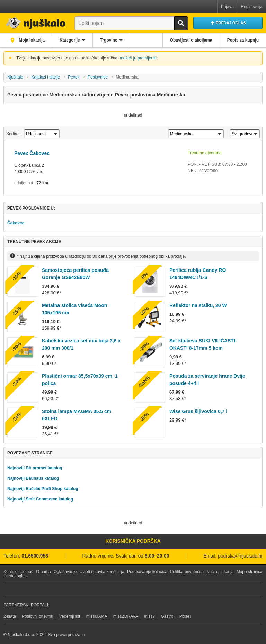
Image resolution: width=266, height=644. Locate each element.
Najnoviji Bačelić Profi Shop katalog (43, 489)
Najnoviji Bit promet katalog (35, 468)
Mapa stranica (250, 572)
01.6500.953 (35, 556)
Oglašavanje (65, 572)
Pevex (74, 77)
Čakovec (16, 223)
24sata (10, 616)
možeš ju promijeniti (138, 58)
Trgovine (109, 40)
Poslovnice (98, 77)
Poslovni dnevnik (37, 616)
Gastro (167, 616)
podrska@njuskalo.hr (240, 556)
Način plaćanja (220, 572)
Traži (181, 23)
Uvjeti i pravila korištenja (102, 572)
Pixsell (185, 616)
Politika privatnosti (187, 572)
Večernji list (70, 616)
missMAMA (97, 616)
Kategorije (70, 40)
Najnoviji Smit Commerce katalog (40, 499)
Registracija (252, 7)
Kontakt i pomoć (18, 572)
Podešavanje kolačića (147, 572)
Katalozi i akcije (46, 77)
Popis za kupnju (243, 40)
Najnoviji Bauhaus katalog (33, 478)
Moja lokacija (31, 40)
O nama (43, 572)
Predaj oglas (15, 576)
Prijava (227, 7)
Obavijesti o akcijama (191, 40)
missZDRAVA (126, 616)
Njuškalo (15, 77)
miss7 (149, 616)
